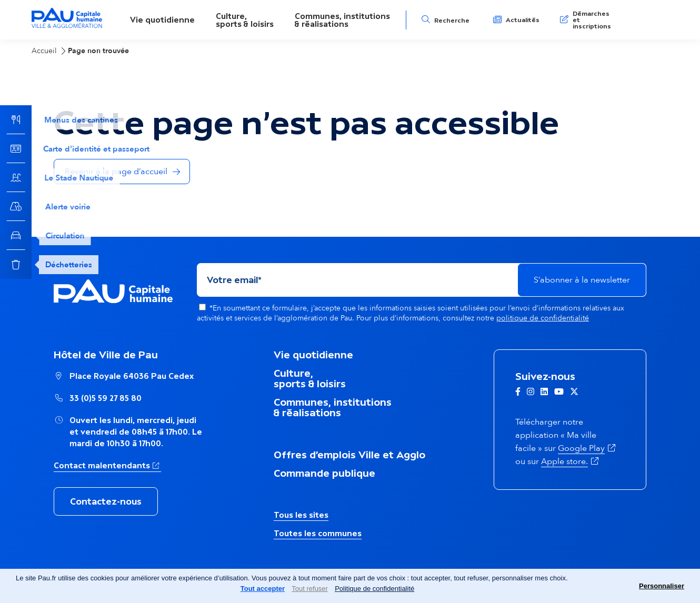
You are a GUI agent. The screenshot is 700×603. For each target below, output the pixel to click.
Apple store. (564, 461)
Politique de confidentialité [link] (374, 589)
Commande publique (324, 473)
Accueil (44, 51)
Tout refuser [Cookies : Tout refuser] (310, 589)
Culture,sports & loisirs (245, 20)
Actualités (523, 20)
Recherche (452, 21)
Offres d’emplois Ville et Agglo (349, 455)
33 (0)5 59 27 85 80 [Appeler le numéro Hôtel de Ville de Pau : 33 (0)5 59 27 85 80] (106, 398)
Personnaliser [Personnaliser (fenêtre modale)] (662, 586)
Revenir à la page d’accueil (116, 172)
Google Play (581, 448)
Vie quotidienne (162, 20)
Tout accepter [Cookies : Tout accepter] (263, 589)
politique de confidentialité (543, 318)
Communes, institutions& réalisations (342, 20)
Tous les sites (301, 515)
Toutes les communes (318, 533)
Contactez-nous (106, 501)
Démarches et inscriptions (592, 20)
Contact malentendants (102, 465)
